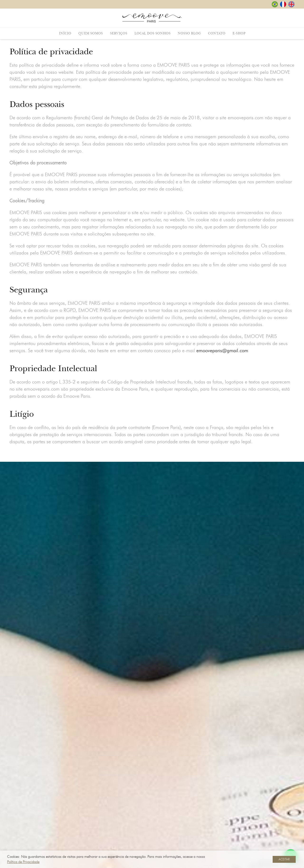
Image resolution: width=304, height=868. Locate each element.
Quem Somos (91, 33)
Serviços (119, 33)
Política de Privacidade (23, 862)
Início (65, 33)
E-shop (239, 33)
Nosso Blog (189, 33)
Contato (217, 33)
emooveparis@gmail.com (222, 353)
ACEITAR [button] (284, 859)
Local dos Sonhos (152, 33)
